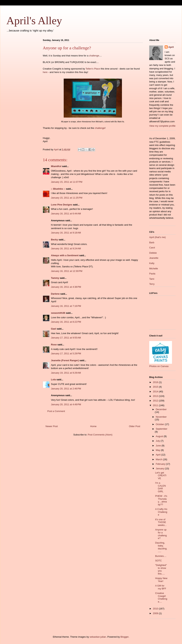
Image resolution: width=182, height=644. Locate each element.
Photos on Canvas (159, 366)
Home (93, 426)
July (158, 441)
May (158, 450)
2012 (156, 401)
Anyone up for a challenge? (161, 534)
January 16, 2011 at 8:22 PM (66, 322)
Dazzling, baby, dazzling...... (161, 547)
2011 (156, 405)
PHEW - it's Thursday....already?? (161, 500)
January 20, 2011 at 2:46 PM (66, 389)
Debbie (153, 253)
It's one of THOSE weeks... (161, 522)
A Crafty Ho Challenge (161, 512)
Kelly (152, 263)
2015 (156, 387)
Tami (152, 279)
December (161, 409)
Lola (53, 380)
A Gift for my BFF (161, 587)
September (162, 429)
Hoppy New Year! (161, 580)
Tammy (55, 278)
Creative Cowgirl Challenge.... (161, 597)
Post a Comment (56, 411)
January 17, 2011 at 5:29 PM (66, 353)
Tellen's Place (93, 69)
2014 (156, 392)
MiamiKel (56, 166)
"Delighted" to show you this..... (161, 569)
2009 (156, 613)
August (160, 436)
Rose (54, 345)
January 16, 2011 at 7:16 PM (66, 306)
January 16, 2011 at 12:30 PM (67, 271)
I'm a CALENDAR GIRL (160, 487)
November (161, 417)
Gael (54, 329)
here (45, 72)
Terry (152, 284)
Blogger (124, 637)
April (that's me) (158, 237)
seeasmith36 (58, 313)
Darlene (55, 294)
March (159, 459)
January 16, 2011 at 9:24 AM (66, 248)
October (160, 424)
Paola (152, 274)
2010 (156, 609)
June (159, 446)
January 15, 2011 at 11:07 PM (67, 182)
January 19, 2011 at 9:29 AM (66, 373)
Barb (152, 242)
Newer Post (52, 426)
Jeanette (154, 258)
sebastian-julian (98, 637)
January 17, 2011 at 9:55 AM (66, 338)
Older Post (135, 426)
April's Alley (34, 21)
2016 (156, 382)
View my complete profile (162, 126)
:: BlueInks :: (58, 189)
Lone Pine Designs (62, 205)
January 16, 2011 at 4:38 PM (66, 287)
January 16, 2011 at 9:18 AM (66, 233)
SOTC (158, 561)
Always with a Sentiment (65, 255)
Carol (152, 248)
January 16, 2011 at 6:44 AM (66, 214)
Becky (54, 240)
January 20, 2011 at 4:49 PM (66, 404)
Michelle (154, 269)
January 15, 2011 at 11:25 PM (67, 198)
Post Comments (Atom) (100, 435)
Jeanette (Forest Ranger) (65, 360)
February (161, 464)
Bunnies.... (161, 556)
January (160, 468)
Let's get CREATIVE (161, 475)
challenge (94, 56)
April (171, 47)
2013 (156, 396)
